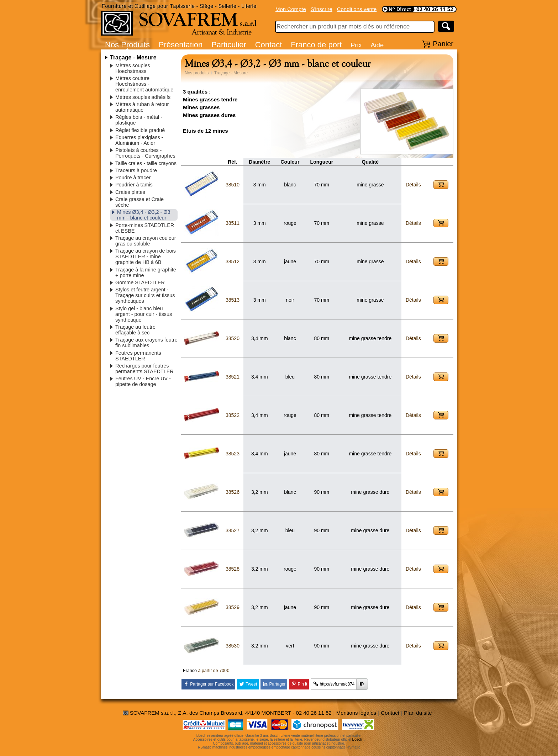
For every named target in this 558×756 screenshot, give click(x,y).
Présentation (181, 45)
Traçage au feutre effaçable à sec (135, 330)
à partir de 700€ (214, 671)
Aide (377, 45)
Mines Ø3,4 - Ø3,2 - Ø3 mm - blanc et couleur (144, 215)
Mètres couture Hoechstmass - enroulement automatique (144, 84)
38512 (233, 261)
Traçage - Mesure (133, 57)
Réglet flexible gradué (140, 130)
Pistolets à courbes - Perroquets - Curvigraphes (145, 153)
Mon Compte (291, 9)
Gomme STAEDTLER (140, 282)
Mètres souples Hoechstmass (133, 68)
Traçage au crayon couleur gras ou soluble (146, 241)
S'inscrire (322, 9)
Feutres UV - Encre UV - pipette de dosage (143, 381)
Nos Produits (127, 45)
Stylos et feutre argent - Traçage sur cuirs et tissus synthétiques (145, 295)
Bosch (357, 739)
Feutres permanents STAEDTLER (138, 356)
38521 (233, 377)
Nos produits (197, 73)
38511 (233, 223)
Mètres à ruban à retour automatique (142, 107)
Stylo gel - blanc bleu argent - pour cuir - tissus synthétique (144, 314)
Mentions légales (356, 713)
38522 (233, 415)
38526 (233, 492)
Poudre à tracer (133, 178)
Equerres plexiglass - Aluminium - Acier (139, 140)
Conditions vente (357, 9)
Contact (269, 45)
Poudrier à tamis (134, 185)
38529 (233, 607)
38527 (233, 530)
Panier (443, 44)
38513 (233, 300)
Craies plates (130, 192)
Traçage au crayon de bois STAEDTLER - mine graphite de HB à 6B (146, 257)
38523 (233, 454)
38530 (233, 646)
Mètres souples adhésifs (143, 97)
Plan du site (418, 713)
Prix (356, 45)
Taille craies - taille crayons (146, 163)
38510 (233, 185)
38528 (233, 569)
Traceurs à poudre (136, 170)
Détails (413, 185)
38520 (233, 338)
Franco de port (316, 45)
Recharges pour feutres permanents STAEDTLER (144, 369)
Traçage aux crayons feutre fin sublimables (146, 343)
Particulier (229, 45)
